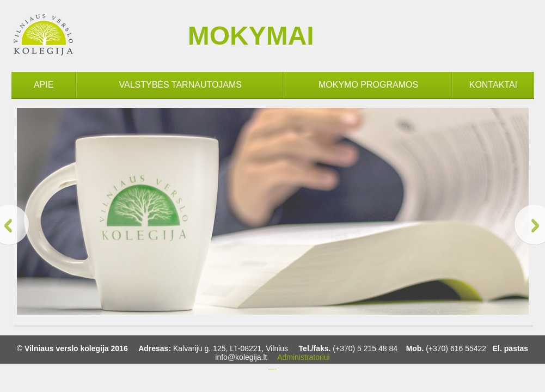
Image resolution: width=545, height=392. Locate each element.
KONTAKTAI (493, 85)
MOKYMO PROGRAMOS (368, 85)
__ (273, 366)
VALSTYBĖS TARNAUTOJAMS (181, 85)
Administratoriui (303, 357)
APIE (44, 85)
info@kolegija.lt (241, 357)
